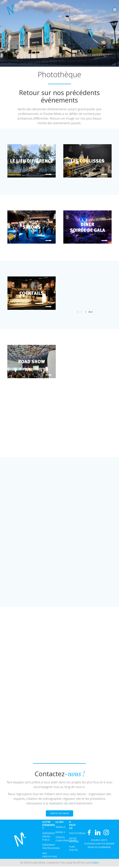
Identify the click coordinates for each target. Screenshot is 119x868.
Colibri (95, 864)
